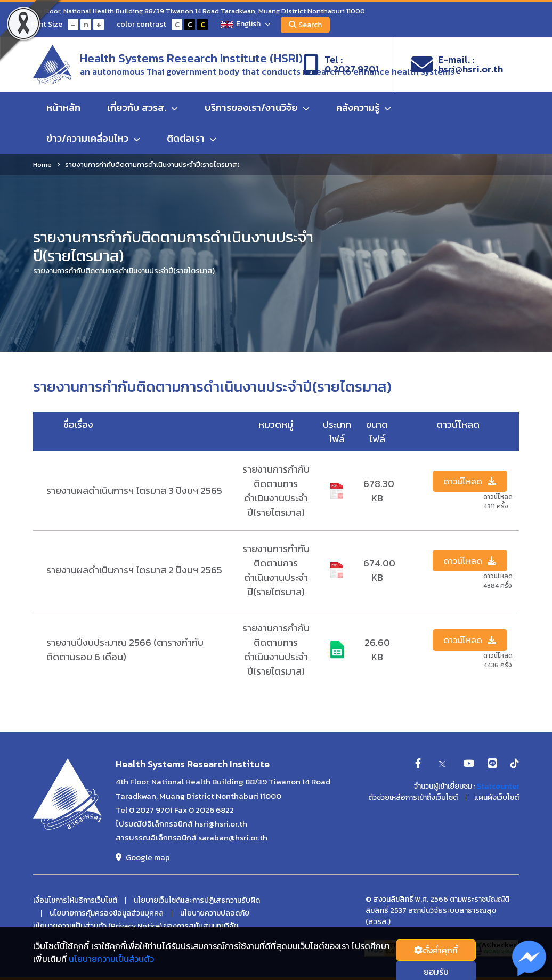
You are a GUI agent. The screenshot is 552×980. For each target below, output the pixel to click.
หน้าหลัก (63, 107)
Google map (143, 857)
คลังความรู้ (364, 107)
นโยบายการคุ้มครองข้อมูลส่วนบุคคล (107, 913)
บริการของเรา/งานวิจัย (257, 107)
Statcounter (498, 786)
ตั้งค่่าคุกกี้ (436, 950)
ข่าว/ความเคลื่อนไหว (93, 138)
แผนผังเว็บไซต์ (497, 798)
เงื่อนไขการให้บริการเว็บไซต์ (75, 901)
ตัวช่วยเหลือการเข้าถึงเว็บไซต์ (413, 798)
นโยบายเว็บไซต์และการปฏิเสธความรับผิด (197, 901)
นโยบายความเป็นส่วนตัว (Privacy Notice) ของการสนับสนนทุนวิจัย (136, 926)
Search (305, 25)
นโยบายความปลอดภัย (215, 913)
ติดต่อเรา (192, 138)
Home (42, 164)
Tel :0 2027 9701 (341, 64)
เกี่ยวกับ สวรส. (143, 107)
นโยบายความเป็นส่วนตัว (111, 959)
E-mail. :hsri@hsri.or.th (457, 64)
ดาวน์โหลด (470, 481)
